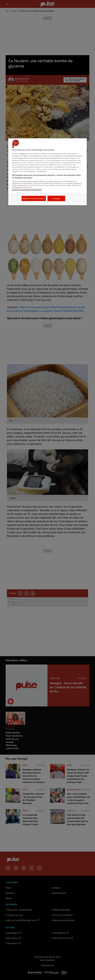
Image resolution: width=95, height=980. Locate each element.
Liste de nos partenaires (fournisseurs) (27, 190)
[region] (47, 172)
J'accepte (56, 198)
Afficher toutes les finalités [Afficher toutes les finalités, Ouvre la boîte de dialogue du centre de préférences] (34, 198)
